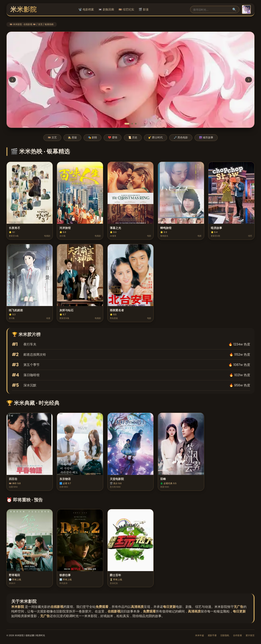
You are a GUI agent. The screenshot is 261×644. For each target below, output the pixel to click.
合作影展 (238, 635)
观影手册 (212, 635)
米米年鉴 (200, 635)
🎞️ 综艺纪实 (126, 9)
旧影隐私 (225, 635)
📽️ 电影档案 (86, 9)
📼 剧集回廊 (106, 9)
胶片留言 (250, 635)
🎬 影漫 (144, 9)
